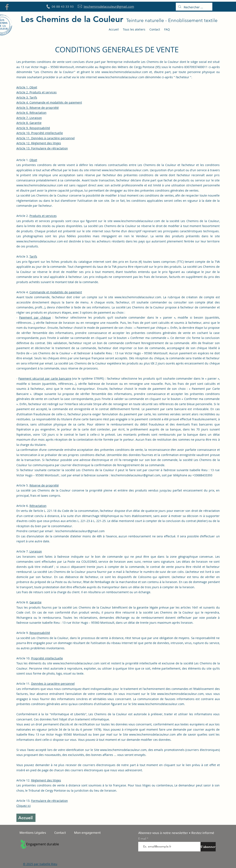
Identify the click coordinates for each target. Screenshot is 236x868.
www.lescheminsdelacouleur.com (125, 72)
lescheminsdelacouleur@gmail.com (136, 475)
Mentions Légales (33, 833)
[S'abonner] (208, 847)
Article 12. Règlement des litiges (39, 143)
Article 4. (49, 102)
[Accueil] (26, 818)
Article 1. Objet (27, 87)
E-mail (143, 839)
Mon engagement (87, 833)
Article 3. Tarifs (27, 97)
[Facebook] (7, 7)
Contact (60, 833)
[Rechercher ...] (194, 7)
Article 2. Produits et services (37, 92)
